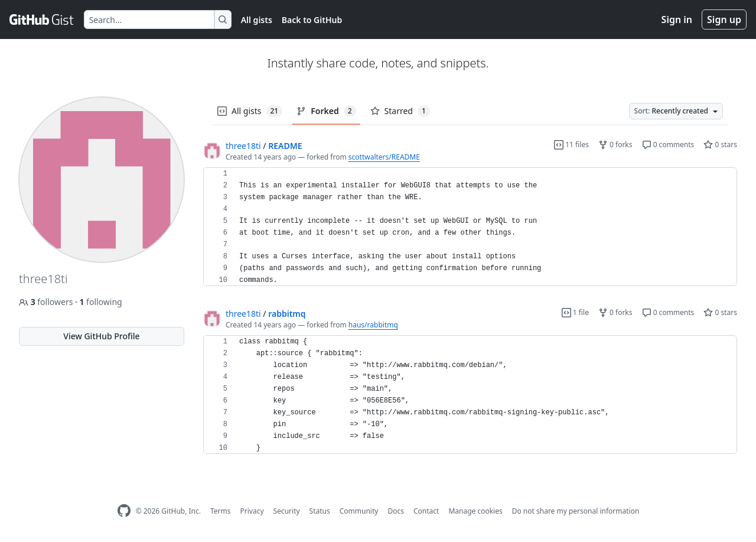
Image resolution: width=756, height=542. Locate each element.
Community (359, 511)
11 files (571, 145)
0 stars (720, 145)
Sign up (724, 20)
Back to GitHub (312, 20)
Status (320, 511)
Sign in (677, 20)
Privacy (252, 511)
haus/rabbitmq (373, 325)
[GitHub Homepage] (124, 511)
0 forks (615, 145)
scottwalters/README (384, 157)
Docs (396, 511)
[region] (470, 227)
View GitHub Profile (101, 336)
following (100, 302)
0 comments (668, 145)
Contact (426, 511)
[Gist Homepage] (42, 20)
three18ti (243, 146)
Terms (221, 511)
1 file (575, 312)
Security (287, 511)
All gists (257, 20)
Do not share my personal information (576, 511)
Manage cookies (475, 511)
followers (47, 302)
